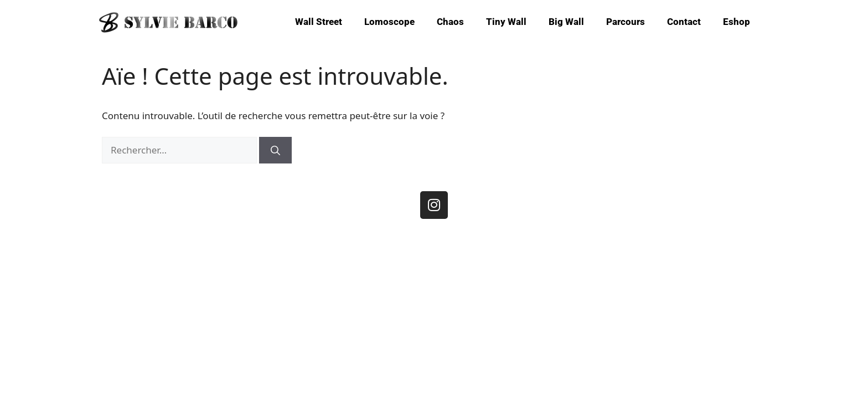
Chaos (450, 22)
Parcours (626, 22)
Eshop (737, 22)
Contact (684, 22)
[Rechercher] (275, 150)
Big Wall (566, 22)
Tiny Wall (506, 22)
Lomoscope (389, 22)
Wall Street (319, 22)
